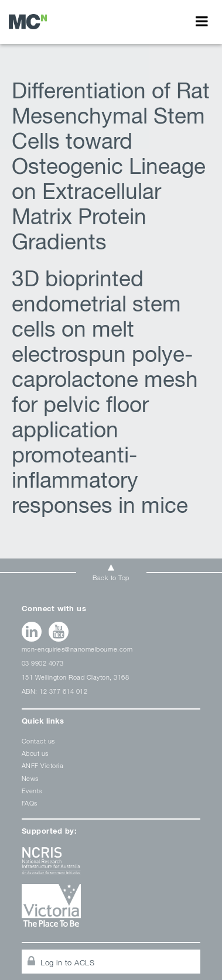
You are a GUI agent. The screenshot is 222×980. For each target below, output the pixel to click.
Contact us (38, 741)
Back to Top (111, 578)
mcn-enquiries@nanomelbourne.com (77, 649)
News (30, 778)
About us (35, 753)
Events (32, 791)
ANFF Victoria (43, 765)
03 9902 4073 (43, 663)
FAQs (30, 803)
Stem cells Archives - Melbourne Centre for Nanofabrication (28, 21)
